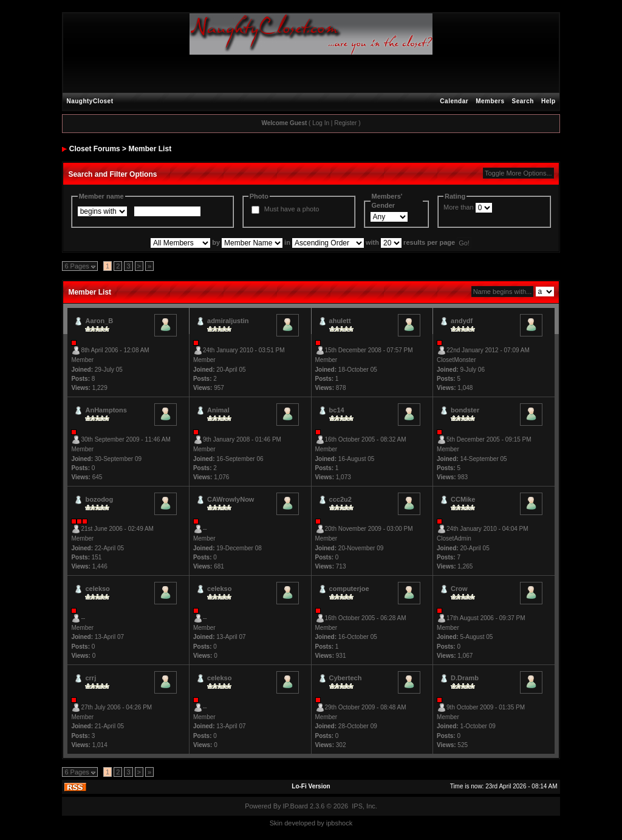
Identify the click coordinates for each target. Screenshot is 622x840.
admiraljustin (228, 321)
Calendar (454, 101)
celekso (97, 589)
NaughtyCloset (90, 101)
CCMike (463, 499)
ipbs (332, 823)
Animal (218, 410)
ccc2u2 (340, 499)
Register (345, 123)
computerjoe (349, 589)
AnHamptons (106, 410)
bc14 (337, 410)
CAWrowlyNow (231, 499)
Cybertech (346, 678)
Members (490, 101)
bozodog (99, 499)
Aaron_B (99, 321)
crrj (91, 678)
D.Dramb (465, 678)
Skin (276, 823)
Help (549, 101)
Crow (459, 589)
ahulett (340, 321)
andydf (462, 321)
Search (523, 101)
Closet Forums (95, 149)
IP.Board (296, 806)
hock (345, 823)
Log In (321, 123)
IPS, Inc (364, 806)
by (321, 823)
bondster (465, 410)
